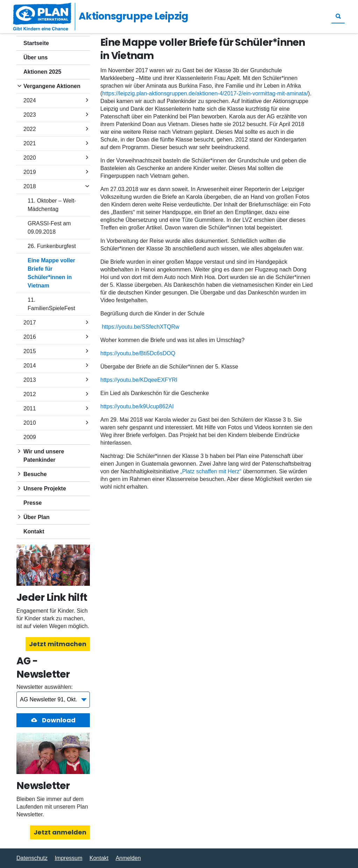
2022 (30, 129)
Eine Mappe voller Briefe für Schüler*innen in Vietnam (51, 273)
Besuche (35, 474)
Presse (33, 503)
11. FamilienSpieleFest (51, 304)
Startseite (36, 43)
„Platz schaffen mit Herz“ (211, 471)
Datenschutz (32, 858)
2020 (30, 158)
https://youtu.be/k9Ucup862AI (137, 406)
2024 (30, 100)
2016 (30, 337)
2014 (30, 366)
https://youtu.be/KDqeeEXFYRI (139, 380)
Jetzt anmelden (60, 832)
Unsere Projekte (45, 488)
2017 (30, 323)
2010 (30, 423)
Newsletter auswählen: (45, 687)
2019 (30, 172)
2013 (30, 380)
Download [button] (58, 720)
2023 (30, 115)
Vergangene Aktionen (52, 86)
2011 (30, 409)
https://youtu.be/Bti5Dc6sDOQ (138, 353)
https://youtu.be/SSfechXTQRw (140, 327)
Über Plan (37, 517)
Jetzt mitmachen (58, 644)
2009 (30, 437)
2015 (30, 351)
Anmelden (128, 858)
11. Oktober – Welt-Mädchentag (52, 205)
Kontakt (34, 531)
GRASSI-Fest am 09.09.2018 (49, 228)
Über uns (35, 57)
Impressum (68, 858)
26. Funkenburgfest (52, 246)
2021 (30, 143)
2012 (30, 394)
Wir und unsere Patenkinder (44, 456)
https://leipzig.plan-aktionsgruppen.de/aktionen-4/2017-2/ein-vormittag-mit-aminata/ (205, 93)
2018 (30, 186)
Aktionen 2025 (42, 72)
